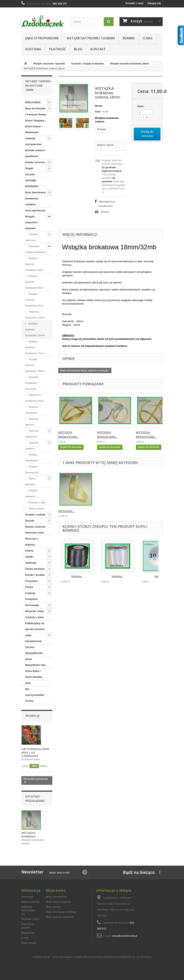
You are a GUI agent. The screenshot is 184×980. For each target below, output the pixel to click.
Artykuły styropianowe (33, 141)
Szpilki (29, 557)
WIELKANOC (33, 102)
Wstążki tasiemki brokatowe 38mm (35, 365)
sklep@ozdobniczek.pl (125, 936)
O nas (148, 38)
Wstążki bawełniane (32, 458)
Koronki (30, 174)
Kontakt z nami (135, 3)
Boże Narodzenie (35, 192)
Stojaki (29, 168)
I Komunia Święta (36, 114)
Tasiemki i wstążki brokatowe (88, 64)
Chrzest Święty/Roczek (34, 650)
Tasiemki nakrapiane (32, 410)
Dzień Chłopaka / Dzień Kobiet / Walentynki (35, 126)
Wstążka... (77, 576)
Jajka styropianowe (42, 38)
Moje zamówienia (56, 897)
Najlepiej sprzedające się (29, 910)
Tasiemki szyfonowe (32, 434)
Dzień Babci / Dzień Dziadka (34, 674)
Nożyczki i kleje (34, 611)
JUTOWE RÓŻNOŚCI (32, 183)
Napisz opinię (105, 145)
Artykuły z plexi (34, 617)
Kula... (158, 576)
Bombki (129, 38)
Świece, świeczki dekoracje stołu (35, 530)
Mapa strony (29, 943)
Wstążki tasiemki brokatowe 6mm (34, 282)
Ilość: (141, 106)
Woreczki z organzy (32, 542)
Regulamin (28, 933)
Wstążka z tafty (37, 502)
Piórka (29, 587)
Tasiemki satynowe (32, 237)
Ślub (28, 683)
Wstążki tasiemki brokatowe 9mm (34, 300)
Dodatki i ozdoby (35, 515)
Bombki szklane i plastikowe (35, 153)
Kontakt (98, 49)
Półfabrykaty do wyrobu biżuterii (35, 626)
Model (99, 106)
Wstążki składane (31, 493)
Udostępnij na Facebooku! (107, 204)
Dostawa (33, 49)
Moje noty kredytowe (59, 902)
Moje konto (56, 890)
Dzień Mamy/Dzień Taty (35, 662)
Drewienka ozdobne (31, 201)
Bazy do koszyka (35, 108)
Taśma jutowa (36, 509)
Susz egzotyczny (35, 210)
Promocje (33, 716)
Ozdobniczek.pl (41, 957)
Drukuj (105, 212)
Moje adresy (53, 907)
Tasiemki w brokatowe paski (34, 398)
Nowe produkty (31, 902)
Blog (78, 49)
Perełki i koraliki (35, 575)
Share (102, 129)
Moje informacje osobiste (61, 912)
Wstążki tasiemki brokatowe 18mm (130, 64)
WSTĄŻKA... (67, 511)
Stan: (98, 112)
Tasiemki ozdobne (32, 446)
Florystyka (31, 581)
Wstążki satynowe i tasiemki (91, 38)
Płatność (58, 49)
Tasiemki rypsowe (32, 422)
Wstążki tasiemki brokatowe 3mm (34, 264)
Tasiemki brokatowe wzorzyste (32, 383)
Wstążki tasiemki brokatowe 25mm (35, 347)
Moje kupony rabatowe (60, 917)
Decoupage (32, 605)
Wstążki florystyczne (32, 470)
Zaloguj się (154, 3)
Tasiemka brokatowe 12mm (35, 315)
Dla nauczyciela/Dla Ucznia (35, 695)
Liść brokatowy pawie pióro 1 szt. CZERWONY (35, 752)
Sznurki (30, 521)
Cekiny (29, 551)
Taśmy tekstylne (30, 481)
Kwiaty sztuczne (35, 162)
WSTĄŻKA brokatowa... (29, 835)
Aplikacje (31, 563)
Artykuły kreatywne (31, 596)
